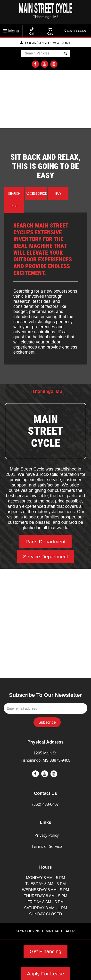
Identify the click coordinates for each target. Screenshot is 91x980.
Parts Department (45, 542)
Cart (50, 31)
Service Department (46, 557)
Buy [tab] (58, 194)
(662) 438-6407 (45, 804)
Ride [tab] (14, 206)
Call (32, 31)
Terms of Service (47, 846)
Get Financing (45, 951)
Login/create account (45, 43)
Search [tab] (14, 194)
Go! (65, 54)
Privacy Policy (47, 835)
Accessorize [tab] (36, 194)
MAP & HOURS (75, 31)
